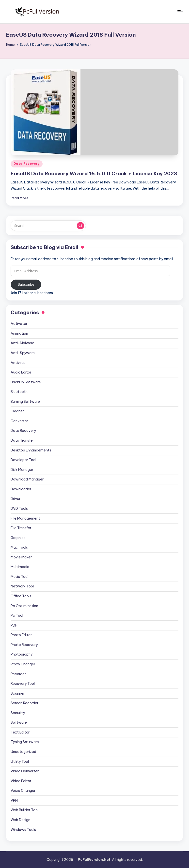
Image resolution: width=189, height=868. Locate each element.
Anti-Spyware (23, 353)
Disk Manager (22, 470)
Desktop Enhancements (31, 450)
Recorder (18, 674)
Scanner (18, 693)
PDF (14, 625)
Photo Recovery (24, 645)
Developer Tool (23, 460)
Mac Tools (19, 547)
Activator (19, 324)
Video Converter (25, 771)
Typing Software (25, 742)
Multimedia (20, 567)
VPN (14, 800)
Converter (19, 421)
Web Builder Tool (24, 810)
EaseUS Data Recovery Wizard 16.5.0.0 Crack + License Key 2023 (94, 173)
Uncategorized (23, 752)
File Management (25, 518)
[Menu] (180, 12)
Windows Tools (23, 830)
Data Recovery (26, 164)
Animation (19, 333)
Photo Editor (21, 635)
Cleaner (17, 411)
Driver (16, 499)
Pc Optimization (24, 606)
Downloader (21, 489)
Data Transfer (22, 440)
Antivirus (18, 363)
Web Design (20, 820)
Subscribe (26, 284)
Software (19, 722)
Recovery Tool (23, 684)
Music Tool (19, 577)
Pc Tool (17, 615)
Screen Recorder (24, 703)
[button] (80, 226)
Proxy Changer (23, 664)
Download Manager (27, 479)
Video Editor (21, 781)
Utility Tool (20, 762)
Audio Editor (21, 372)
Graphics (18, 538)
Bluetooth (19, 392)
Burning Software (25, 402)
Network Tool (22, 586)
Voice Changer (23, 791)
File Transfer (21, 528)
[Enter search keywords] (48, 225)
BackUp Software (26, 382)
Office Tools (21, 596)
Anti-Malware (23, 343)
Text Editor (20, 732)
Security (18, 713)
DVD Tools (19, 509)
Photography (22, 654)
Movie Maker (21, 557)
